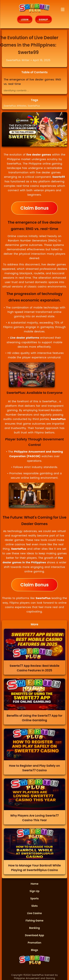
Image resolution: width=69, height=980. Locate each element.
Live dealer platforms (25, 338)
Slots (34, 906)
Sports (34, 898)
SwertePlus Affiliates (15, 106)
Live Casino (35, 913)
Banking (34, 928)
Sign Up (34, 891)
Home (35, 884)
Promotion (35, 943)
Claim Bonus (34, 208)
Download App (34, 935)
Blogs (34, 950)
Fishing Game (34, 921)
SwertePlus (34, 106)
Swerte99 (59, 177)
